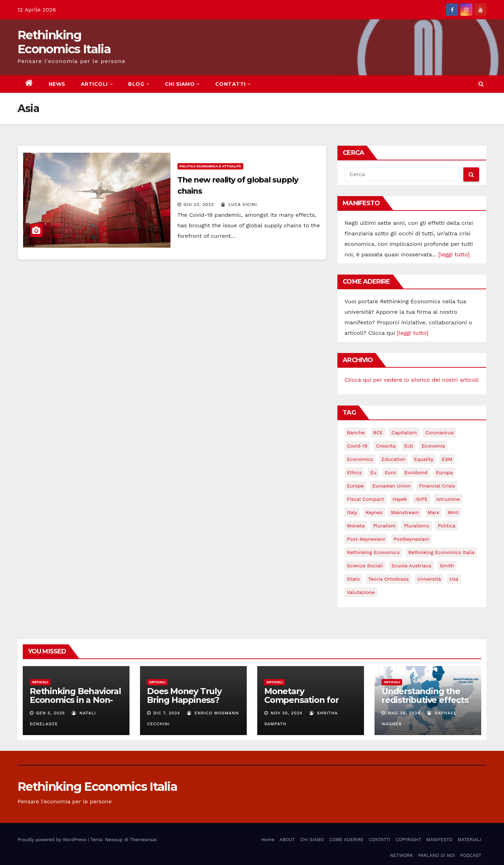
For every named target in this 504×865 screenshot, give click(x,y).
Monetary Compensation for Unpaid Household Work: (303, 704)
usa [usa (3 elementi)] (454, 579)
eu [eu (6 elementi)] (373, 472)
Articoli (40, 682)
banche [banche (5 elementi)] (356, 432)
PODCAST (471, 855)
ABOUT (287, 840)
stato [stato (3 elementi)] (353, 579)
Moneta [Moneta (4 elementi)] (356, 526)
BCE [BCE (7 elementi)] (378, 432)
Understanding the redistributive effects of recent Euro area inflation (425, 704)
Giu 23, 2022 (199, 205)
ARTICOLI (97, 84)
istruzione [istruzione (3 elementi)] (448, 499)
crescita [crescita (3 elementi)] (386, 446)
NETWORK (401, 855)
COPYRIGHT (408, 840)
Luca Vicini (239, 205)
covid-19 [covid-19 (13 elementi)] (357, 446)
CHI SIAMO (182, 84)
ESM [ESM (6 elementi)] (447, 459)
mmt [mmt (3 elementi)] (453, 512)
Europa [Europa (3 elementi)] (444, 472)
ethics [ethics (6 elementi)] (354, 472)
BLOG (139, 84)
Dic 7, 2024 (167, 713)
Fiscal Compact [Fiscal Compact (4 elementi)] (365, 499)
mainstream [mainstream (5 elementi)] (405, 512)
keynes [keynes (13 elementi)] (374, 512)
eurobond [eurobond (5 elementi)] (416, 472)
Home (268, 840)
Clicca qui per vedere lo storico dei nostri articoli (411, 380)
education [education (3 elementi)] (393, 459)
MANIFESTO (439, 840)
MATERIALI (470, 840)
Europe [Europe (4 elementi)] (355, 486)
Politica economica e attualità (210, 166)
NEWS (57, 84)
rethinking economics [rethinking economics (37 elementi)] (373, 552)
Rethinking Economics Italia (64, 42)
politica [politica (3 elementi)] (447, 526)
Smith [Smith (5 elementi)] (447, 566)
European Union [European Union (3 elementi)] (391, 486)
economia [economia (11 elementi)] (433, 446)
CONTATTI (233, 84)
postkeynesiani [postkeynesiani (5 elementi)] (411, 539)
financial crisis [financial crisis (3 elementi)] (437, 486)
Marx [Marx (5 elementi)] (433, 512)
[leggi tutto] (454, 254)
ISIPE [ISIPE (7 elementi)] (422, 499)
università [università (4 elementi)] (429, 579)
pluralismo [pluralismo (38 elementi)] (416, 526)
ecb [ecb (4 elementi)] (409, 446)
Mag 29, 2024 (404, 713)
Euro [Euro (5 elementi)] (390, 472)
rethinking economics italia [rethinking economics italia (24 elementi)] (441, 552)
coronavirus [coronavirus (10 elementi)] (439, 432)
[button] (481, 84)
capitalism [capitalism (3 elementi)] (404, 432)
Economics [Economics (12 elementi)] (360, 459)
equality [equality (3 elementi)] (424, 459)
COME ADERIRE (346, 840)
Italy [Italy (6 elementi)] (352, 512)
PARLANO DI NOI (436, 855)
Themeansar (143, 840)
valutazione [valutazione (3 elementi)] (361, 592)
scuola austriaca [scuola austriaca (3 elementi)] (411, 566)
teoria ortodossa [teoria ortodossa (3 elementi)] (389, 579)
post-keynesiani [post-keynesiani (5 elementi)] (366, 539)
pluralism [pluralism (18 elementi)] (384, 526)
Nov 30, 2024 (286, 713)
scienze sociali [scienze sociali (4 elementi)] (365, 566)
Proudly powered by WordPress (53, 840)
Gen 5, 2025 (51, 713)
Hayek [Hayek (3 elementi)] (400, 499)
